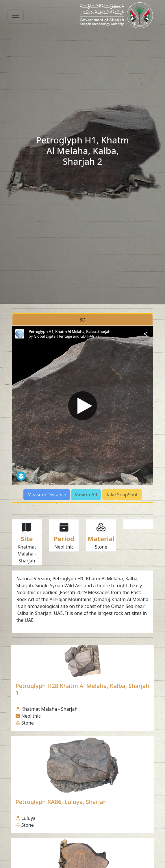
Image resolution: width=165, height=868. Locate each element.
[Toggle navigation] (16, 15)
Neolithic (64, 547)
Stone (101, 547)
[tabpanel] (83, 414)
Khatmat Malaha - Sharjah (27, 554)
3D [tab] (82, 320)
